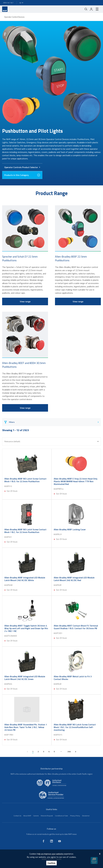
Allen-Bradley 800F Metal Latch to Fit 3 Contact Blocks (73, 678)
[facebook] (43, 841)
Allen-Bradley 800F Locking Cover (70, 529)
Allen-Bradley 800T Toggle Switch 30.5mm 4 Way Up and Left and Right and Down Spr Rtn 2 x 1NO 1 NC (26, 628)
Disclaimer (86, 816)
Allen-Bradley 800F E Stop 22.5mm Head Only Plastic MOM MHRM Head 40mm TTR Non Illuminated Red (76, 481)
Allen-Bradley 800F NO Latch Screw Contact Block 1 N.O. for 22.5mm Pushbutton (25, 480)
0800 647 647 (8, 3)
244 (69, 751)
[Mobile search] (86, 9)
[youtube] (60, 841)
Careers (36, 816)
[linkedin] (51, 841)
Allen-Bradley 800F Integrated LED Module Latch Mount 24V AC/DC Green (25, 678)
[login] (91, 9)
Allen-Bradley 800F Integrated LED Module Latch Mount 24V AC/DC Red (74, 579)
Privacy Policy (75, 816)
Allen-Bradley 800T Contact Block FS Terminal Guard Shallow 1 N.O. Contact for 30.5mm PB (76, 627)
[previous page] (27, 752)
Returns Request (47, 816)
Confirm (51, 863)
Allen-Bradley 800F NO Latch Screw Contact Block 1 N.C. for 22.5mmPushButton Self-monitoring (75, 727)
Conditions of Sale (61, 816)
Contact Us (17, 816)
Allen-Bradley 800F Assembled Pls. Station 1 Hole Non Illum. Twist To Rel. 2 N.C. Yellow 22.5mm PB (26, 727)
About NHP (27, 816)
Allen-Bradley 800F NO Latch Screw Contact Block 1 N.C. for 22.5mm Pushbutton (25, 531)
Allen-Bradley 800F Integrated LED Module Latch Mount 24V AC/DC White (25, 579)
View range (25, 301)
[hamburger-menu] (97, 9)
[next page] (76, 752)
